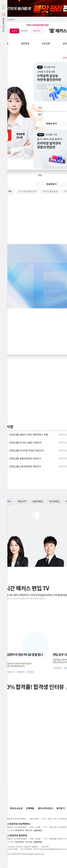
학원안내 (4, 44)
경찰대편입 (38, 502)
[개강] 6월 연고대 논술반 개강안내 (25, 443)
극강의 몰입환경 (50, 192)
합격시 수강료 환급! (38, 25)
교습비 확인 (38, 830)
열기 (4, 24)
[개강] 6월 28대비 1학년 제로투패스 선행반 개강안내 (30, 435)
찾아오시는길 (16, 808)
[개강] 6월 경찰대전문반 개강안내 (25, 459)
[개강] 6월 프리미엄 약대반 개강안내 (26, 451)
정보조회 (45, 847)
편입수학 (22, 502)
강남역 (14, 31)
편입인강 (37, 31)
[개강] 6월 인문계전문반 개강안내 (25, 467)
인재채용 (30, 808)
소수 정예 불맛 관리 (27, 192)
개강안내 (25, 44)
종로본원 (25, 31)
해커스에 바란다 (45, 808)
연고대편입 (54, 502)
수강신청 (46, 44)
